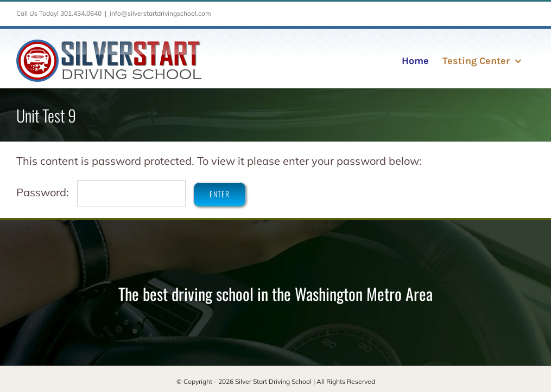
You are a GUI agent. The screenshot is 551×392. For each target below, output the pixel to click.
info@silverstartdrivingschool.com (160, 13)
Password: (101, 192)
